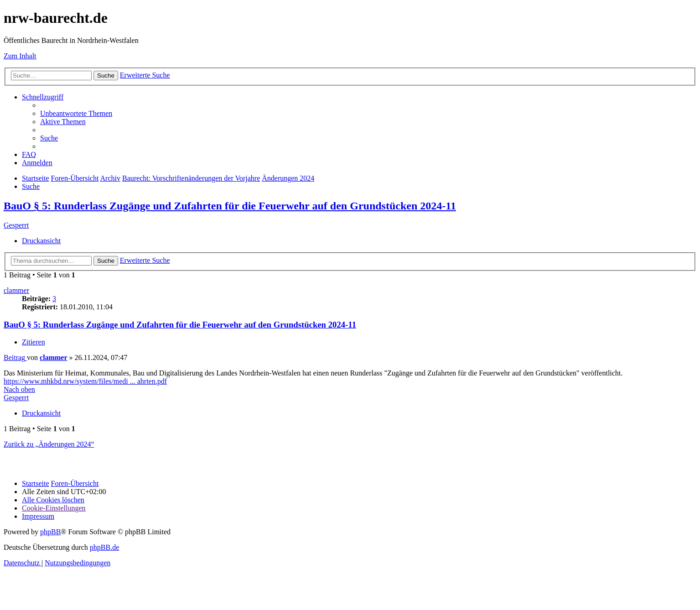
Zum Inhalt (20, 56)
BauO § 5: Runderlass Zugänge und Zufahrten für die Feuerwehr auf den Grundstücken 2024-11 (230, 206)
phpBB (50, 532)
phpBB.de (104, 547)
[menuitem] (76, 113)
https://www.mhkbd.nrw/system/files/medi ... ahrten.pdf (85, 381)
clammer (16, 290)
